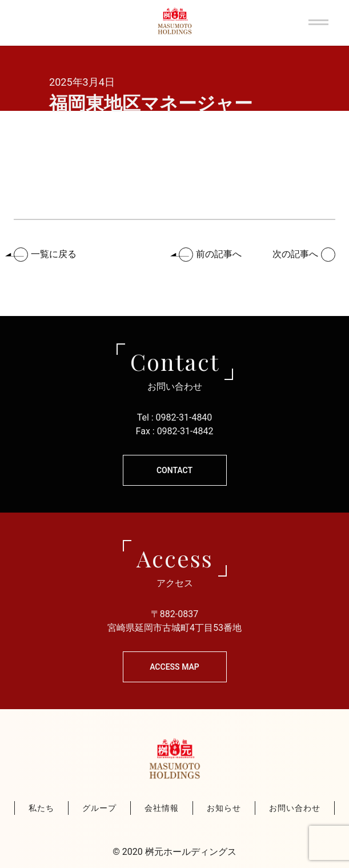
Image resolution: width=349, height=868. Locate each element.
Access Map (174, 667)
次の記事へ (295, 254)
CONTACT (174, 470)
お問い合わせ (295, 808)
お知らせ (224, 808)
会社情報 (162, 808)
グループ (99, 808)
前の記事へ (219, 254)
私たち (41, 808)
